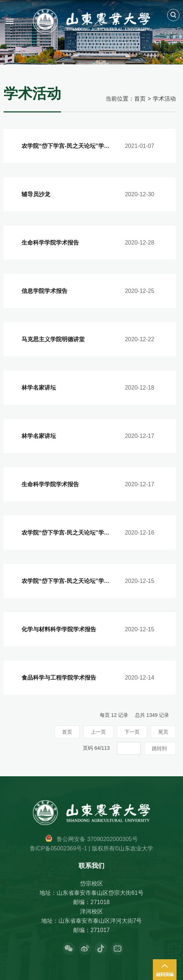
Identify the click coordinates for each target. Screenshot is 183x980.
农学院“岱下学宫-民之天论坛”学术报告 (71, 146)
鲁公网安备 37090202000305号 (97, 839)
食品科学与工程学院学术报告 (59, 678)
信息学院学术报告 (44, 291)
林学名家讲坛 (39, 388)
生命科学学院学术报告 (50, 243)
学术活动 (164, 99)
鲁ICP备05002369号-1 (58, 848)
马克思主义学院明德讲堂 (53, 339)
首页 (140, 99)
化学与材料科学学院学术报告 (59, 629)
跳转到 (160, 748)
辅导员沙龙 (36, 194)
